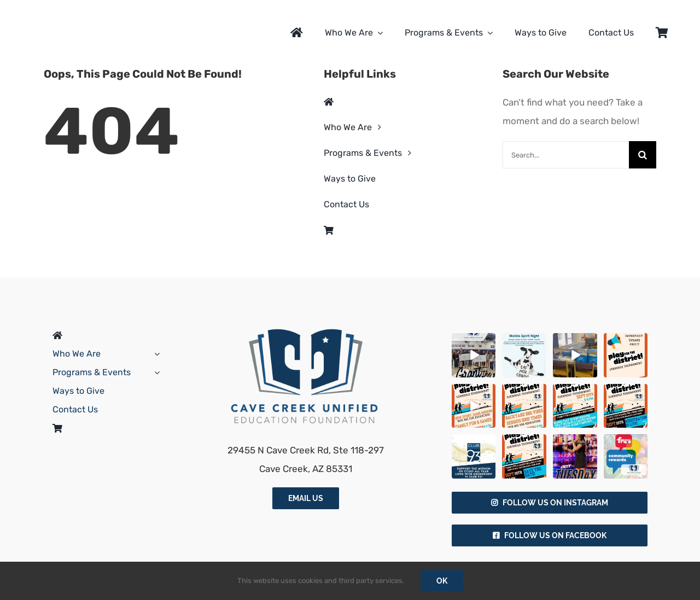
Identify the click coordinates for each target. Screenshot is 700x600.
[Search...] (566, 155)
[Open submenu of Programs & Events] (155, 372)
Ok (442, 581)
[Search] (643, 155)
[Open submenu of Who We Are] (155, 354)
